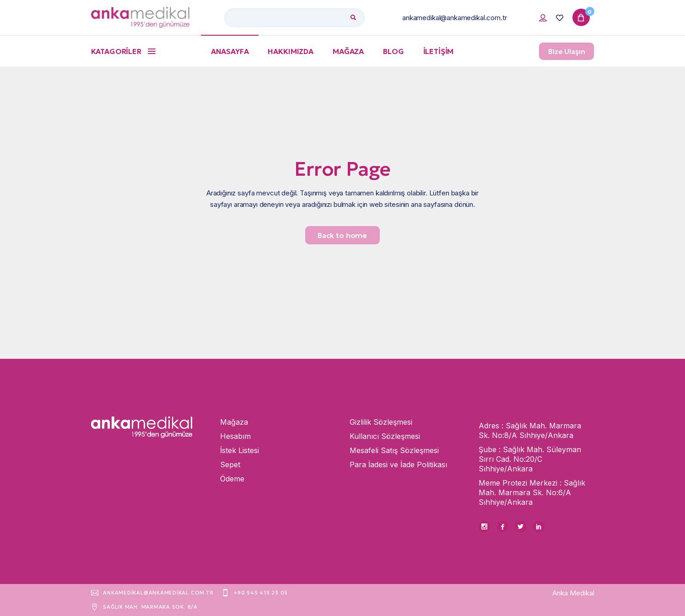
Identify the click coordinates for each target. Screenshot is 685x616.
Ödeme (232, 479)
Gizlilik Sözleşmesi (381, 422)
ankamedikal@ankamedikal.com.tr (455, 18)
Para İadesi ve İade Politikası (398, 465)
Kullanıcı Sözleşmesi (385, 436)
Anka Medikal (573, 593)
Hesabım (235, 436)
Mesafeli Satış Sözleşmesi (394, 450)
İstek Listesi (240, 450)
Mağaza (234, 422)
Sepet (230, 465)
